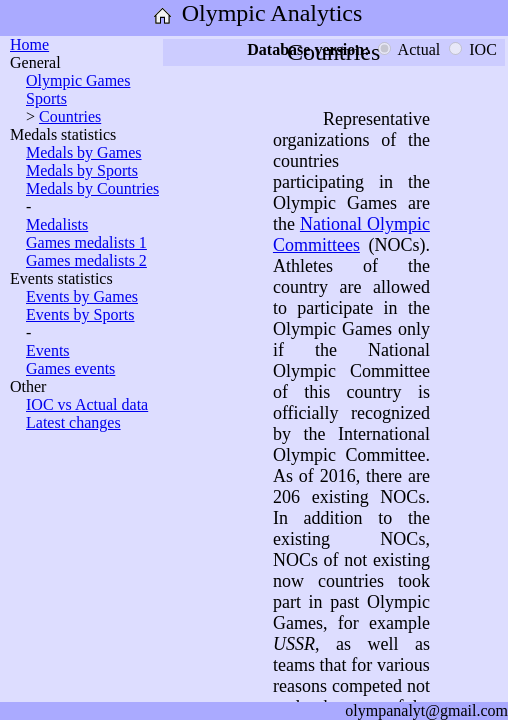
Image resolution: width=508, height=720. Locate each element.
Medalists (57, 224)
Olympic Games (78, 80)
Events (48, 350)
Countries (70, 116)
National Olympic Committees (351, 234)
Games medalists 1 (86, 242)
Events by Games (82, 296)
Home (29, 44)
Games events (70, 368)
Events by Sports (80, 314)
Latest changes (73, 422)
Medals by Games (84, 152)
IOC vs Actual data (87, 404)
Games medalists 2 (86, 260)
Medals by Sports (82, 170)
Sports (46, 98)
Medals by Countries (92, 188)
